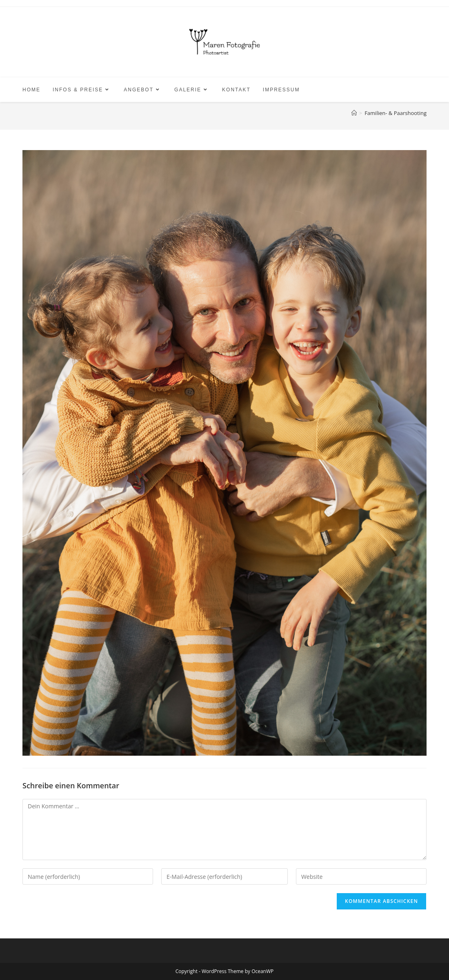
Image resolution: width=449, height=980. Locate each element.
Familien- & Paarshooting (396, 113)
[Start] (354, 113)
